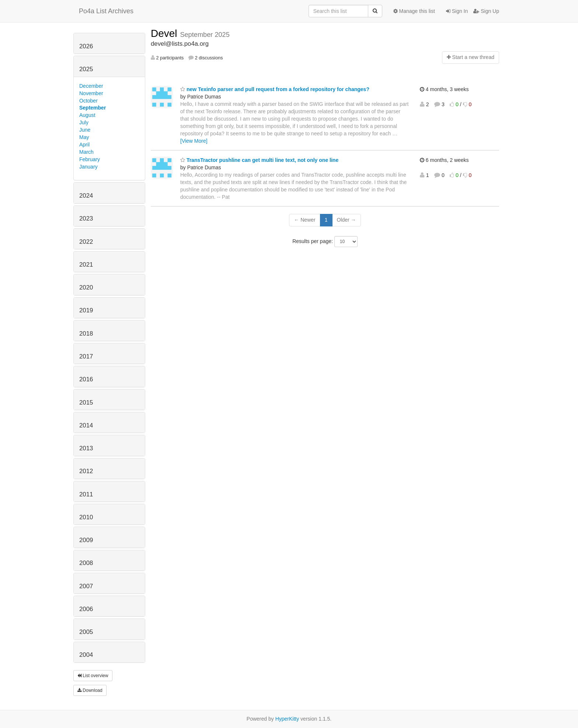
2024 (86, 196)
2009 (86, 540)
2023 (86, 219)
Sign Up (486, 11)
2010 (86, 517)
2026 (86, 46)
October (88, 101)
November (91, 93)
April (84, 145)
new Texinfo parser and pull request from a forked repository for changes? (275, 89)
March (86, 152)
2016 (86, 379)
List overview (93, 676)
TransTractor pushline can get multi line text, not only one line (259, 160)
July (84, 122)
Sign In (457, 11)
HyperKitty (287, 719)
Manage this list (414, 11)
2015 (86, 403)
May (84, 137)
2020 (86, 287)
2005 (86, 632)
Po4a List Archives (106, 11)
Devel (165, 33)
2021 (86, 265)
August (87, 115)
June (85, 130)
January (88, 167)
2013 (86, 448)
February (90, 159)
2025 (86, 69)
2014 (86, 425)
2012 (86, 471)
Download (90, 690)
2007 (86, 586)
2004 (86, 655)
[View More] (194, 141)
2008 (86, 563)
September (93, 108)
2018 (86, 334)
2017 (86, 356)
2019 (86, 310)
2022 (86, 242)
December (91, 86)
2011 (86, 494)
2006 (86, 609)
